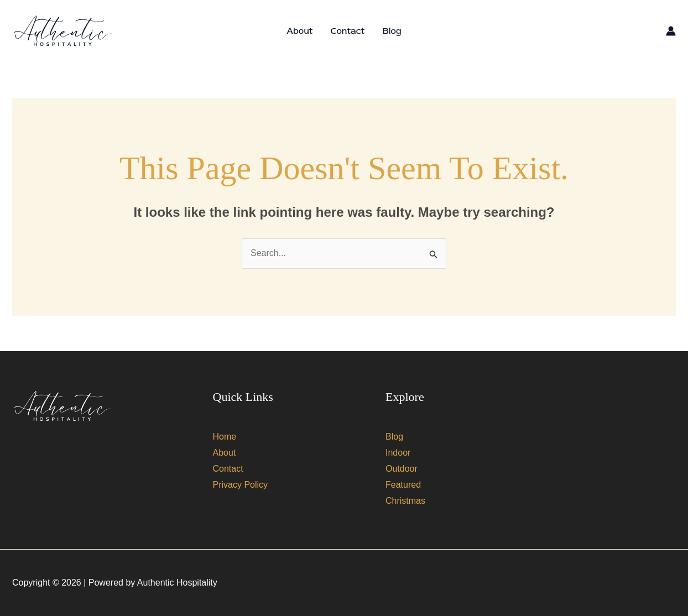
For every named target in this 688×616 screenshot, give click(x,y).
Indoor (398, 453)
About (299, 31)
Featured (403, 485)
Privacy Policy (241, 485)
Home (225, 437)
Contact (347, 31)
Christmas (405, 501)
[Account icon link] (671, 31)
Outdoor (402, 469)
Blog (392, 31)
